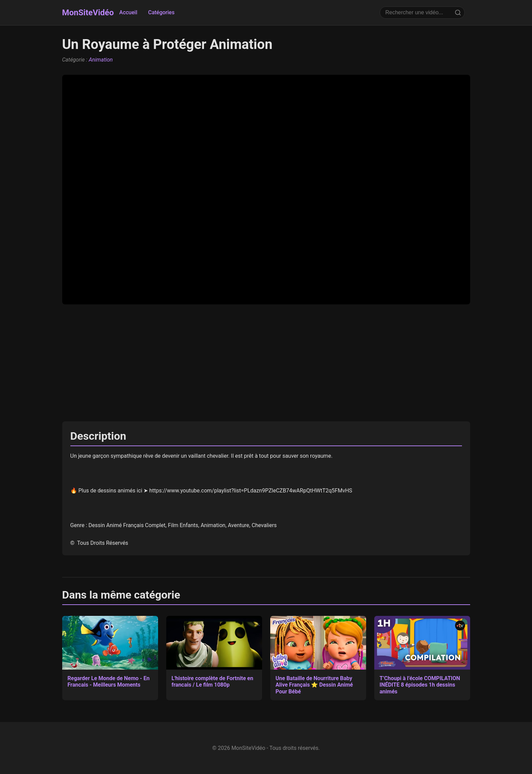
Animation (101, 60)
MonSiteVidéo (88, 13)
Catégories (161, 12)
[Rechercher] (458, 13)
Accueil (128, 12)
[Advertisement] (266, 363)
